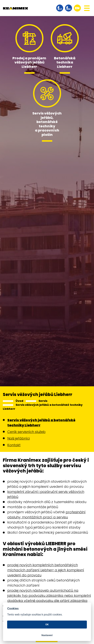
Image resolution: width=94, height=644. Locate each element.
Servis (43, 401)
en (77, 8)
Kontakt (14, 445)
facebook (60, 8)
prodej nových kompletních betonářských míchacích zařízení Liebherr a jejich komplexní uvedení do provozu (46, 570)
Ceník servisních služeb (26, 432)
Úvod (19, 401)
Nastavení (47, 635)
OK (47, 624)
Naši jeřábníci (19, 438)
